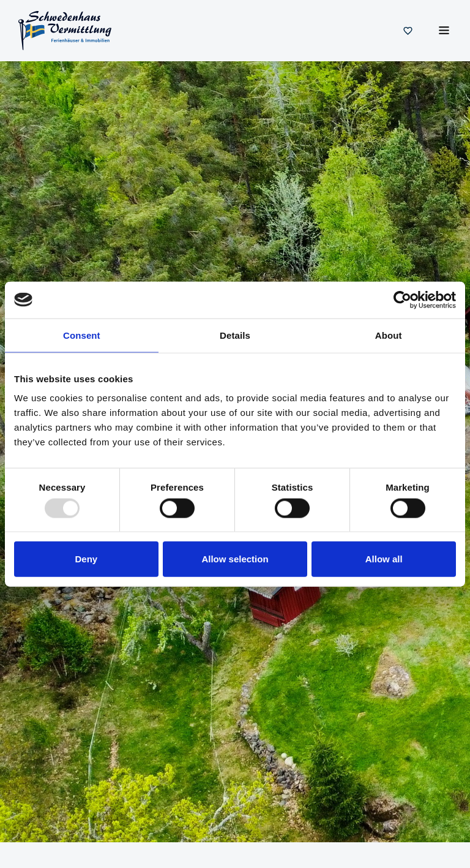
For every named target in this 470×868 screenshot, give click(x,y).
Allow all (384, 559)
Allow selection (235, 559)
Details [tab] (235, 335)
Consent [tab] (82, 335)
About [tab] (389, 335)
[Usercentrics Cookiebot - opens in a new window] (402, 300)
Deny (86, 559)
